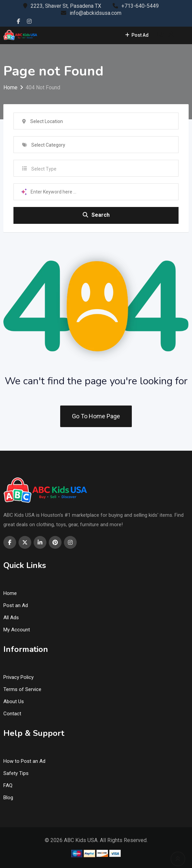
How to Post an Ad (24, 761)
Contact (12, 714)
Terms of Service (22, 689)
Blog (8, 798)
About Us (14, 701)
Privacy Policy (18, 677)
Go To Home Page (96, 416)
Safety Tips (16, 773)
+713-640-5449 (140, 6)
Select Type (44, 169)
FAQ (8, 785)
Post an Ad (16, 605)
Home (10, 593)
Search (96, 215)
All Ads (11, 618)
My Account (17, 630)
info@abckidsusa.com (95, 13)
